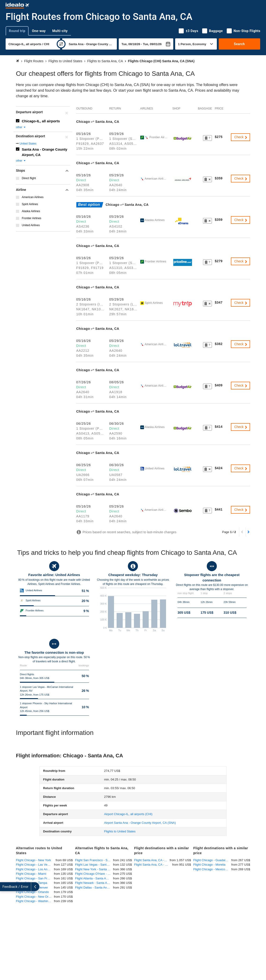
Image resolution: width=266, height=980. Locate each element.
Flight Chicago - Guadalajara (212, 860)
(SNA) (140, 823)
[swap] (61, 44)
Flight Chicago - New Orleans (35, 897)
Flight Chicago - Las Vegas (34, 865)
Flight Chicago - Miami (31, 874)
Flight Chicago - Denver (32, 887)
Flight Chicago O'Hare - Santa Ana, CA (94, 874)
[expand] (4, 887)
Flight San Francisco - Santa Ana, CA (94, 860)
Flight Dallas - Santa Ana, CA (94, 887)
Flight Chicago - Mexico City (212, 869)
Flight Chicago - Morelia (209, 865)
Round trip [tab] (17, 31)
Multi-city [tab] (60, 31)
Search (239, 44)
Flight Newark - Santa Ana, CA (94, 883)
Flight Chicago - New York (33, 860)
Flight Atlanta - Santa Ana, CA (94, 878)
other (21, 127)
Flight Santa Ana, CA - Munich (152, 860)
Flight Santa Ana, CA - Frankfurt (153, 865)
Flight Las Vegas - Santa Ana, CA (94, 865)
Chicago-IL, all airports (41, 121)
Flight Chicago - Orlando (32, 892)
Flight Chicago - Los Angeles (35, 869)
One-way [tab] (39, 31)
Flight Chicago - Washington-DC (35, 901)
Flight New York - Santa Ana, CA (94, 869)
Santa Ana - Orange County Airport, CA (44, 152)
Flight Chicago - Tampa (31, 883)
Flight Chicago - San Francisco (35, 878)
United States (28, 144)
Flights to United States (120, 831)
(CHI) (128, 814)
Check (241, 137)
